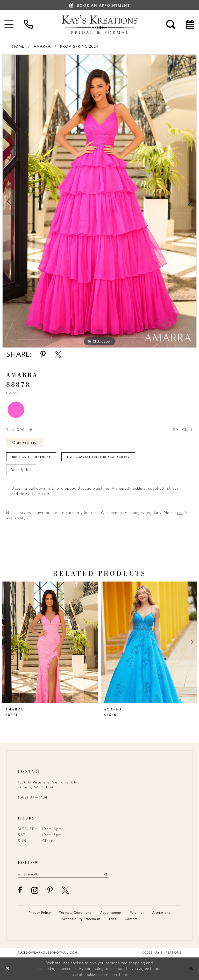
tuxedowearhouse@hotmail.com (48, 953)
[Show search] (171, 24)
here (123, 975)
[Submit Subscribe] (106, 874)
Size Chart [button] (183, 430)
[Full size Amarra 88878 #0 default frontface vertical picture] (99, 201)
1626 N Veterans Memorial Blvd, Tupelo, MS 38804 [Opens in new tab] (49, 785)
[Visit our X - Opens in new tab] (66, 890)
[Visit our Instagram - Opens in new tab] (35, 890)
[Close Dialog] (8, 969)
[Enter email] (63, 874)
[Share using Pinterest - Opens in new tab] (43, 354)
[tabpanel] (99, 201)
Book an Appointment (31, 457)
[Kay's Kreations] (99, 24)
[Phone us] (28, 24)
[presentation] (50, 642)
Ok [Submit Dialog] (191, 969)
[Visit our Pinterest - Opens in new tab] (50, 890)
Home (18, 46)
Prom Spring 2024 (79, 46)
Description (21, 470)
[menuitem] (28, 24)
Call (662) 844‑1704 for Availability (98, 457)
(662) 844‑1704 (33, 797)
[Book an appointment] (99, 5)
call (180, 513)
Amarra (42, 46)
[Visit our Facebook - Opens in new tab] (20, 890)
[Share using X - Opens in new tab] (58, 354)
